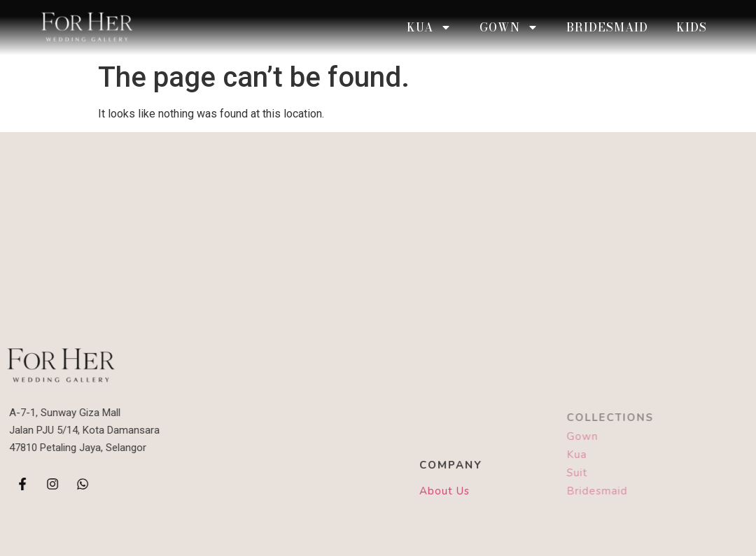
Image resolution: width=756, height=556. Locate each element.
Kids (692, 27)
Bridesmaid (607, 27)
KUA (429, 27)
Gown (509, 27)
